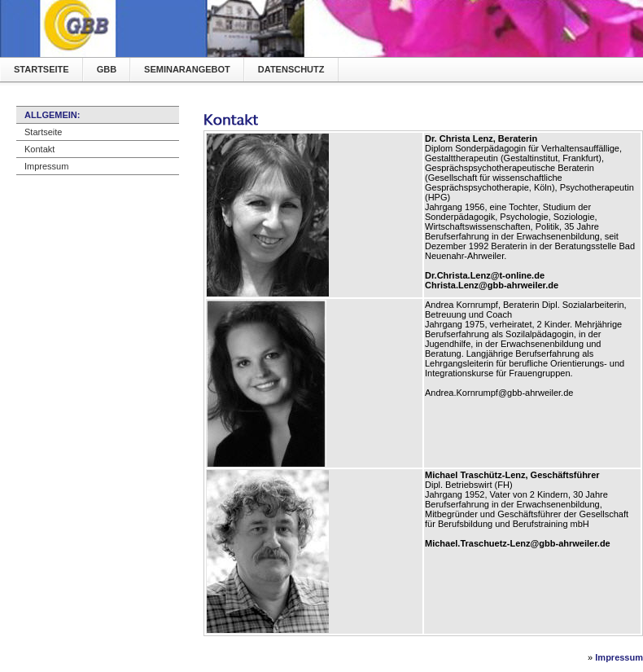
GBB (107, 69)
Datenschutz (291, 69)
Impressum (46, 166)
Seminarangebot (187, 69)
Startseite (42, 69)
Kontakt (39, 149)
